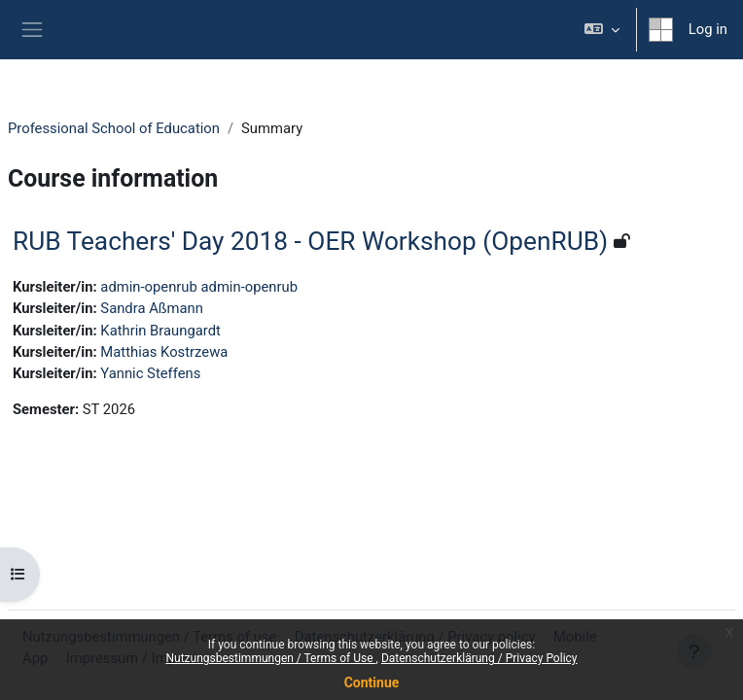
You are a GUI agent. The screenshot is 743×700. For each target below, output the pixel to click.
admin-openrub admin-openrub (199, 287)
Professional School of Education (114, 128)
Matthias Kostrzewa (164, 352)
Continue (372, 682)
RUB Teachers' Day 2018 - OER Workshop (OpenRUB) (310, 241)
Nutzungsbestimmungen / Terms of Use (270, 658)
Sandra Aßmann (152, 308)
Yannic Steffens (150, 373)
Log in (708, 29)
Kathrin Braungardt (160, 331)
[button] (602, 30)
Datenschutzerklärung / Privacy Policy (479, 658)
